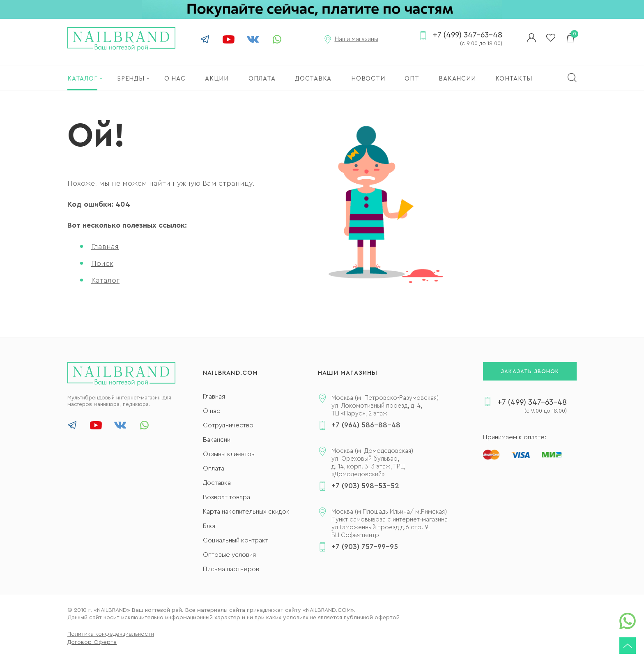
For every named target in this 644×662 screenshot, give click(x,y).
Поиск (102, 263)
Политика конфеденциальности (111, 634)
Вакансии (217, 440)
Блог (210, 526)
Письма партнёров (231, 569)
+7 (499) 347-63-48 (468, 39)
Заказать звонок (530, 371)
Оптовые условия (229, 555)
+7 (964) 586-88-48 (366, 425)
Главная (105, 247)
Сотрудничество (228, 425)
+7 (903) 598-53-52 (365, 486)
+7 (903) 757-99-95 (365, 547)
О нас (212, 411)
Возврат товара (227, 497)
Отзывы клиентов (229, 454)
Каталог (105, 280)
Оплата (214, 468)
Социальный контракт (236, 540)
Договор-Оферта (92, 642)
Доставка (217, 483)
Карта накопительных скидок (246, 512)
